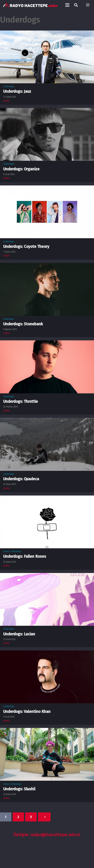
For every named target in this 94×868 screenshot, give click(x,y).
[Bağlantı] (30, 5)
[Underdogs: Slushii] (47, 731)
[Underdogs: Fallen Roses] (47, 498)
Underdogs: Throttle (21, 401)
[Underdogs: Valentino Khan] (47, 653)
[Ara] (76, 5)
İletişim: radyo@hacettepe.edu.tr (47, 835)
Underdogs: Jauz (17, 91)
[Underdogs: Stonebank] (47, 266)
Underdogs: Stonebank (23, 324)
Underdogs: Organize (21, 169)
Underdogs (9, 86)
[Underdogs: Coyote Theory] (47, 188)
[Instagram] (88, 5)
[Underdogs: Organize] (47, 111)
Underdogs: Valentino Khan (27, 712)
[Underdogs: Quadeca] (47, 421)
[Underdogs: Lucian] (47, 576)
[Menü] (67, 5)
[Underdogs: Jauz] (47, 33)
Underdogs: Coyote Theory (26, 247)
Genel (6, 551)
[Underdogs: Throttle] (47, 343)
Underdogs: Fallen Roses (25, 556)
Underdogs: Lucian (19, 634)
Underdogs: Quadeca (21, 479)
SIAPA (6, 101)
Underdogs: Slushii (19, 789)
